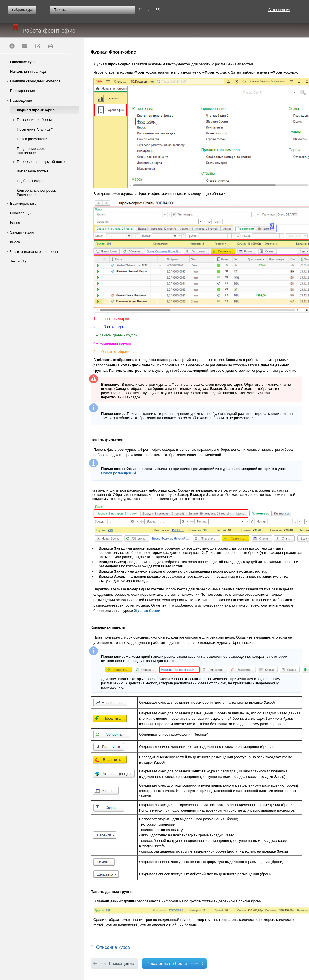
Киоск (15, 242)
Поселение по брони (34, 120)
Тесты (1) (18, 261)
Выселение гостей (32, 171)
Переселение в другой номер (42, 162)
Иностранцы (21, 213)
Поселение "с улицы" (35, 129)
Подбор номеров (31, 181)
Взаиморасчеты (24, 203)
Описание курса (24, 62)
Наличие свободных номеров (35, 81)
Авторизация (279, 10)
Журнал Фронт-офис (36, 110)
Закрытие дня (22, 232)
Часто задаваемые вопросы (34, 252)
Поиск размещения (33, 139)
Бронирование (23, 91)
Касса (15, 223)
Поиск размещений (118, 473)
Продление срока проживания (32, 151)
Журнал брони (147, 611)
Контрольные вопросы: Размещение (36, 193)
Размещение (21, 100)
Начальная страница (28, 71)
